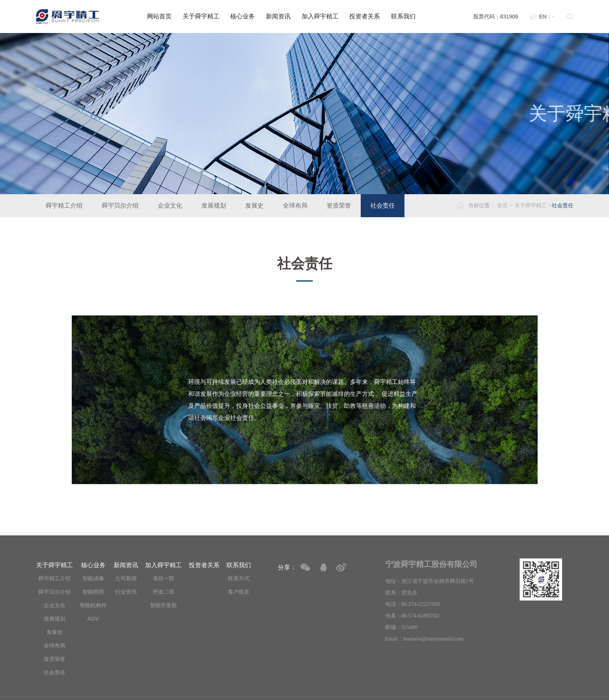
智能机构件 (93, 605)
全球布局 (295, 206)
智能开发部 (163, 605)
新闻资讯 (278, 16)
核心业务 (243, 16)
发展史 (254, 206)
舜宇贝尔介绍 (120, 206)
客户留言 (239, 592)
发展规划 (214, 206)
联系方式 (239, 578)
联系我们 (403, 16)
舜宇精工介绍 (64, 206)
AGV (93, 619)
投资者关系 (365, 16)
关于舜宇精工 (201, 16)
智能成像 (93, 578)
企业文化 (170, 206)
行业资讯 (126, 592)
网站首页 (159, 16)
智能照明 (93, 592)
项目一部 (163, 578)
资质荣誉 (339, 206)
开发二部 (163, 592)
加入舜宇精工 (320, 16)
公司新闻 (126, 578)
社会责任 (383, 206)
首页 (502, 206)
